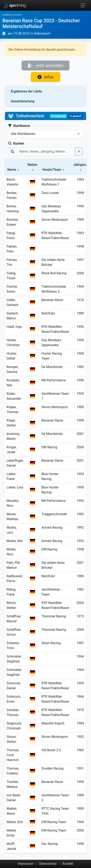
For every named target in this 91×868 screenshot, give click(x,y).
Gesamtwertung (23, 101)
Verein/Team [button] (53, 170)
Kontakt (68, 864)
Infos (45, 77)
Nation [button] (32, 167)
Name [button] (13, 170)
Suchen (16, 143)
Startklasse (19, 126)
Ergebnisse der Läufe (26, 91)
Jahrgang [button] (80, 167)
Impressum (26, 864)
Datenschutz (48, 864)
